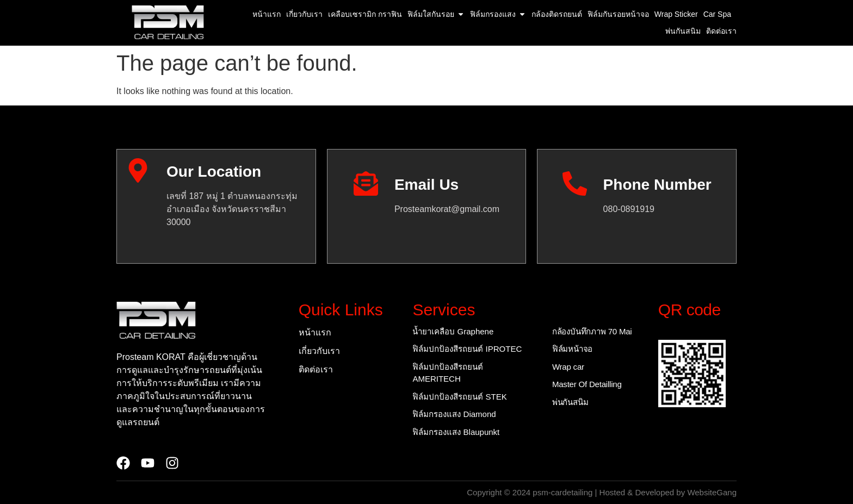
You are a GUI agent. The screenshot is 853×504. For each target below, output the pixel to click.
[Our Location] (138, 170)
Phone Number (657, 185)
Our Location (214, 172)
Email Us (426, 185)
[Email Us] (366, 183)
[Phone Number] (575, 183)
